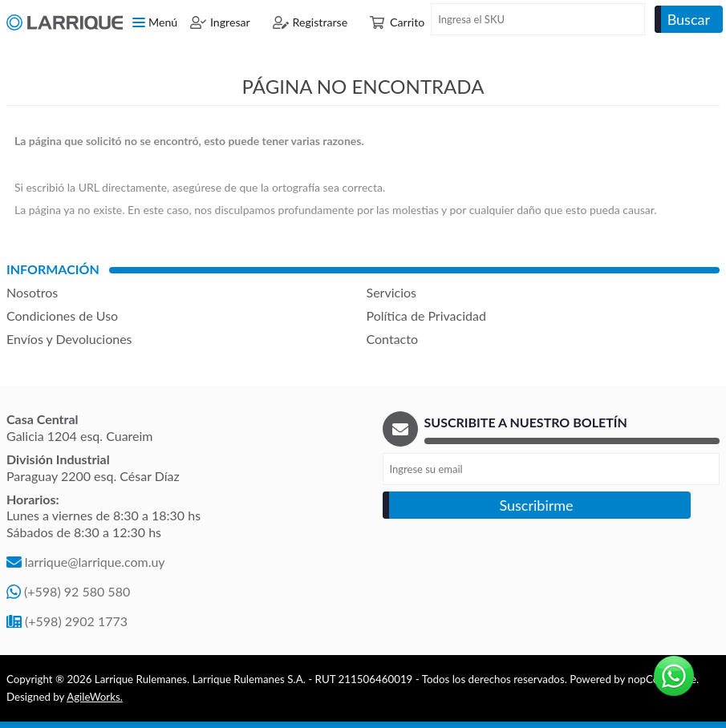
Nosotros (32, 292)
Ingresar (230, 22)
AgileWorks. (95, 697)
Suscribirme (536, 505)
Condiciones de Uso (62, 315)
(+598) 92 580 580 (77, 591)
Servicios (391, 292)
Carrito (407, 22)
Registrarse (320, 22)
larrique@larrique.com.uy (95, 562)
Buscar (689, 19)
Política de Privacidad (426, 315)
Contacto (393, 339)
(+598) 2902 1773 (76, 621)
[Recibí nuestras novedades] (552, 469)
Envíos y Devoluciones (69, 339)
